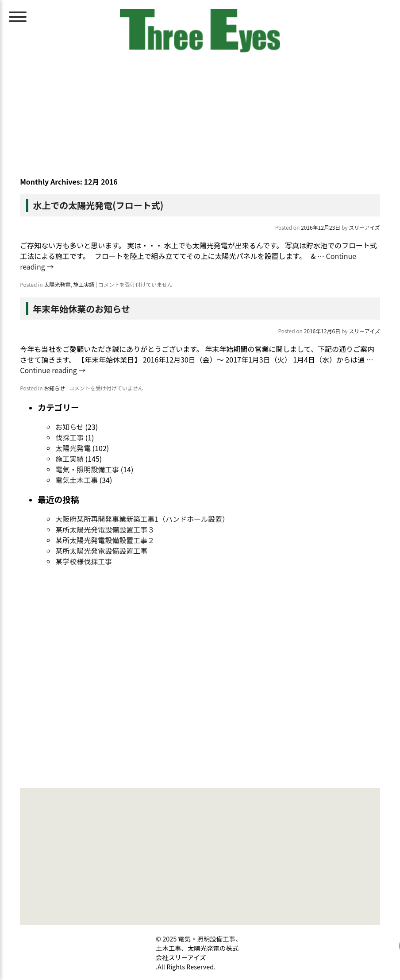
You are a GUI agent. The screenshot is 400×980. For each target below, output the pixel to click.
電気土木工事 (77, 480)
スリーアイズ (364, 227)
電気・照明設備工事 (87, 469)
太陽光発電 (57, 284)
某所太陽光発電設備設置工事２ (105, 540)
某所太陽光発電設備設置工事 (101, 551)
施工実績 (84, 284)
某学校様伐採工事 (84, 561)
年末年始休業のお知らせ (81, 309)
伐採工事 (69, 437)
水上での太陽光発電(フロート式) (98, 205)
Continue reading (53, 370)
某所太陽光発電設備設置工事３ (105, 529)
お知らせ (54, 388)
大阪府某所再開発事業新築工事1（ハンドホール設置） (142, 519)
